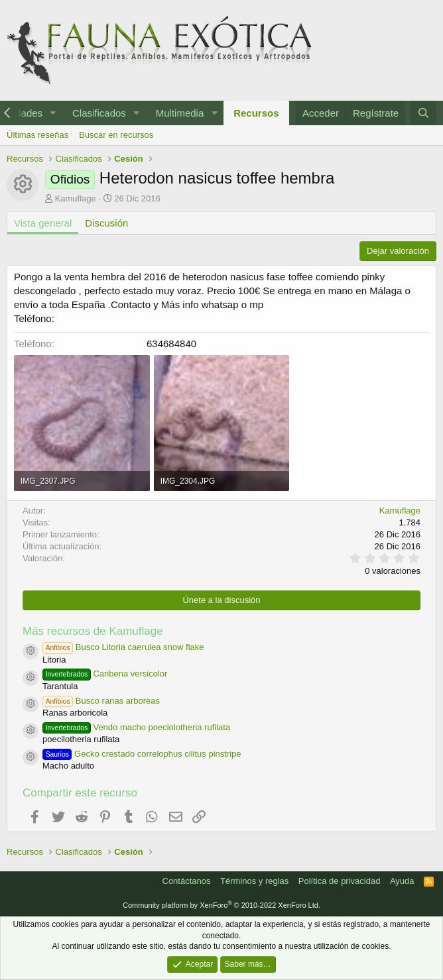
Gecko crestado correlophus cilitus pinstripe (142, 754)
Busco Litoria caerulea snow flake (123, 647)
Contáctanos (187, 881)
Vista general (43, 223)
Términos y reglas (254, 881)
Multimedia (180, 113)
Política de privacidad (340, 881)
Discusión (106, 223)
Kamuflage (76, 198)
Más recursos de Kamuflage (93, 631)
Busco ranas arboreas (101, 701)
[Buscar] (423, 113)
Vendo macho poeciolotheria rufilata (136, 727)
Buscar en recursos (116, 135)
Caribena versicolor (105, 674)
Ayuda (402, 881)
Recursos (256, 113)
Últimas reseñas (37, 135)
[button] (53, 113)
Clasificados (99, 113)
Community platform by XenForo (221, 905)
